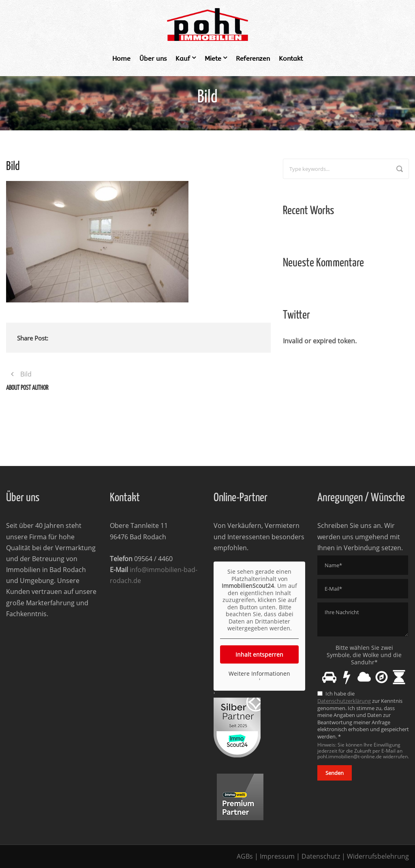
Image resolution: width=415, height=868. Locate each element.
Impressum (277, 856)
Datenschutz (321, 856)
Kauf (183, 59)
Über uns (153, 59)
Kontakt (291, 59)
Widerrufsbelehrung (378, 856)
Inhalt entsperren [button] (259, 654)
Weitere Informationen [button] (259, 673)
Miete (213, 59)
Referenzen (253, 59)
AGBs (245, 856)
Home (121, 59)
